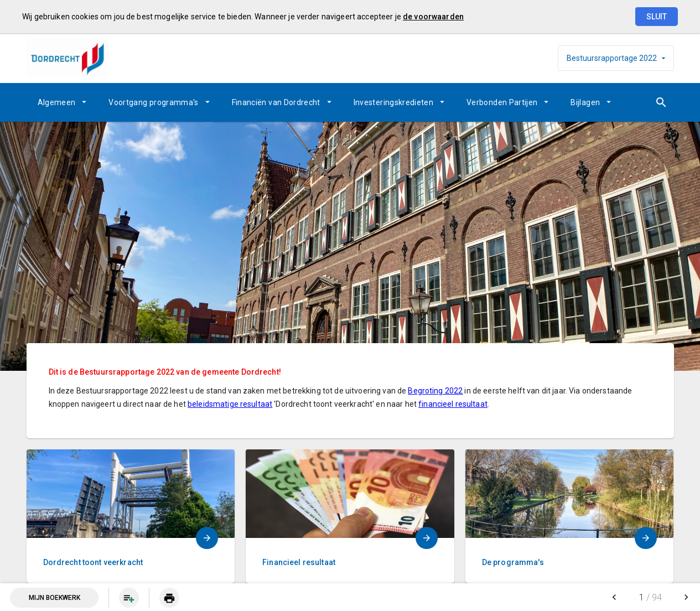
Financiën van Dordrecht (276, 102)
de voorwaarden (433, 17)
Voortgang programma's (153, 102)
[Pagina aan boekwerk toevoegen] (129, 598)
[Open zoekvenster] (662, 102)
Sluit (657, 17)
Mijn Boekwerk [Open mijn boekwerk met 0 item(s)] (55, 598)
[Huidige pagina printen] (169, 598)
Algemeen (57, 102)
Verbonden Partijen (502, 102)
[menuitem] (62, 102)
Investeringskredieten (393, 102)
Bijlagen (585, 102)
